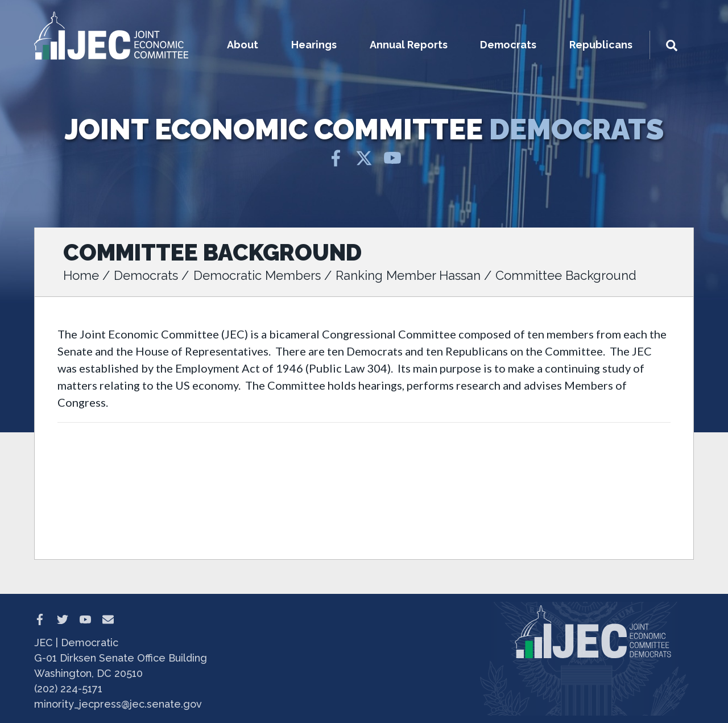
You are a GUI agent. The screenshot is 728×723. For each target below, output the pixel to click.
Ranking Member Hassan (408, 275)
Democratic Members (257, 275)
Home (81, 275)
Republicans (601, 45)
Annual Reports (409, 45)
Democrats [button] (508, 45)
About (243, 45)
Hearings (314, 45)
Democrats (146, 275)
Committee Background (566, 275)
